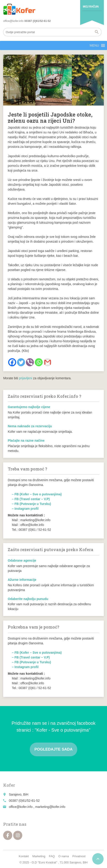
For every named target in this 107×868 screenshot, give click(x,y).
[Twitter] (21, 362)
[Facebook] (12, 362)
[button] (94, 45)
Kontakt (24, 856)
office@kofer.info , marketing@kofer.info (37, 807)
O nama (64, 856)
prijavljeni (25, 378)
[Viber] (30, 362)
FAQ (52, 856)
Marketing (39, 856)
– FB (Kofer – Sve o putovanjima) (37, 494)
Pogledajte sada (53, 749)
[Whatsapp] (39, 362)
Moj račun (91, 7)
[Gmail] (48, 362)
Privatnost (79, 856)
